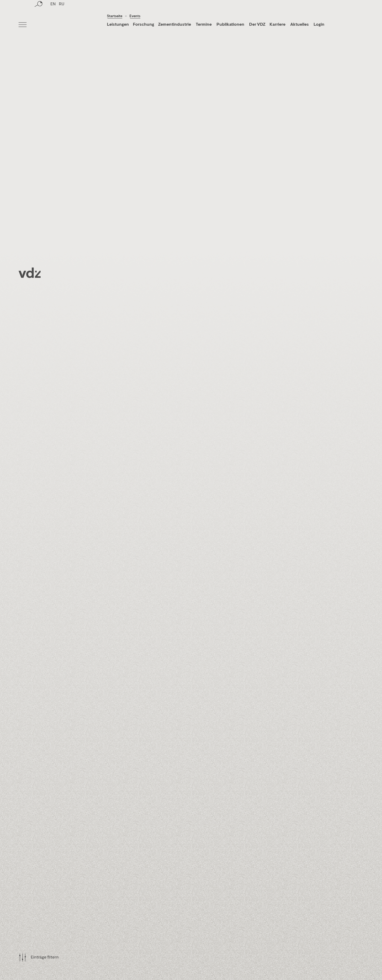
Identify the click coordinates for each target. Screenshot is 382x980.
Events (135, 16)
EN (53, 25)
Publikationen (231, 25)
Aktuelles (299, 25)
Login (319, 25)
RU (62, 25)
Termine (204, 25)
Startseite (115, 16)
